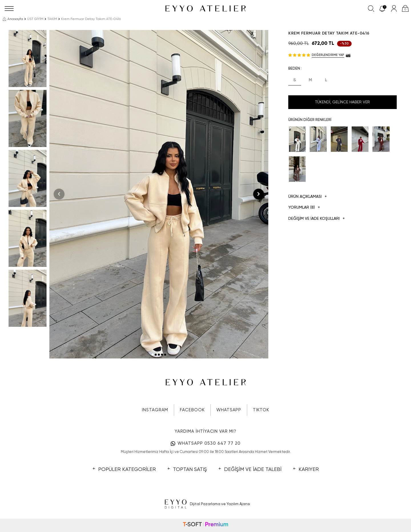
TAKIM (52, 19)
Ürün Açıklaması (308, 197)
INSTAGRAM (155, 410)
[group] (159, 194)
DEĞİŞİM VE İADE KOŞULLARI (317, 219)
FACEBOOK (192, 410)
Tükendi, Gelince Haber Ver (342, 102)
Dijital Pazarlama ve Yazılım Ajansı (206, 504)
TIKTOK (261, 410)
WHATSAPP (229, 410)
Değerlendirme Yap (328, 55)
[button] (153, 355)
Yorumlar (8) (304, 208)
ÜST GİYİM (35, 19)
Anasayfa (13, 19)
